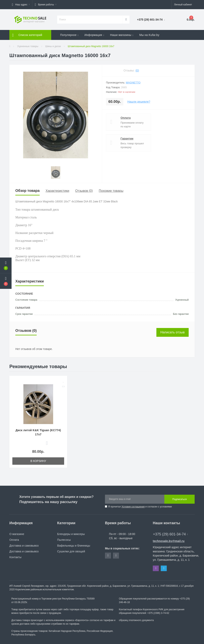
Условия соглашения (133, 507)
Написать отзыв (173, 332)
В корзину (38, 461)
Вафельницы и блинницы (74, 546)
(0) (137, 70)
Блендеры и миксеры (71, 534)
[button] (21, 5)
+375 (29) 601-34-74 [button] (170, 534)
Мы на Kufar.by (149, 35)
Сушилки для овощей (71, 551)
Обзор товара (27, 191)
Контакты (15, 557)
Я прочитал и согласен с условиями (140, 507)
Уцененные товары (28, 46)
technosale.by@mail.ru (169, 541)
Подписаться (179, 499)
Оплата (126, 118)
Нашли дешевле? (139, 102)
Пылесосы (64, 540)
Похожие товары (111, 191)
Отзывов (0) (84, 191)
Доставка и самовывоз (24, 546)
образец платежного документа (136, 620)
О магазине (17, 534)
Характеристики (57, 191)
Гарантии (127, 139)
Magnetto (133, 83)
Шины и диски (53, 46)
